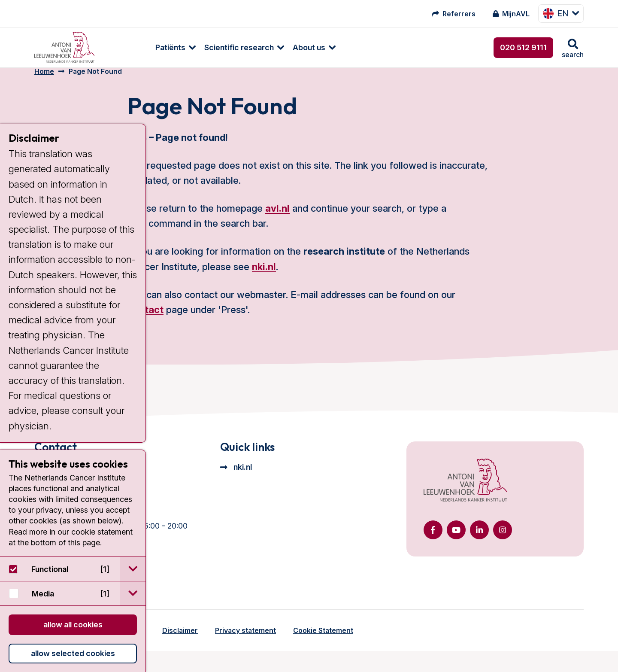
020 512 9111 (523, 47)
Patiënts (127, 47)
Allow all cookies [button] (73, 625)
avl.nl (277, 219)
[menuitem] (127, 47)
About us (265, 47)
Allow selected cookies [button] (73, 653)
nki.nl (264, 277)
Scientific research (195, 47)
